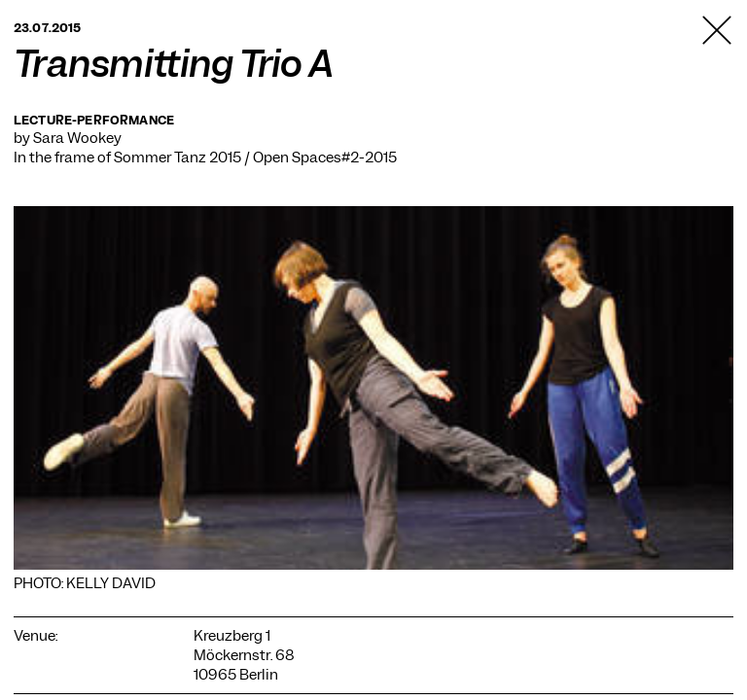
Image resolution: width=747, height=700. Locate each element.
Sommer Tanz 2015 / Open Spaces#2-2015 (255, 157)
